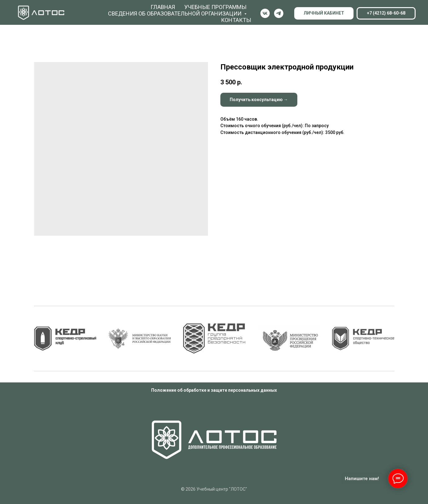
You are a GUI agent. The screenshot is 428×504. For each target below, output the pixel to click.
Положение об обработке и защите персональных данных (214, 390)
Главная (163, 7)
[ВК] (265, 13)
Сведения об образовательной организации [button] (175, 13)
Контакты (236, 20)
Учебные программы (215, 7)
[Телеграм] (279, 13)
